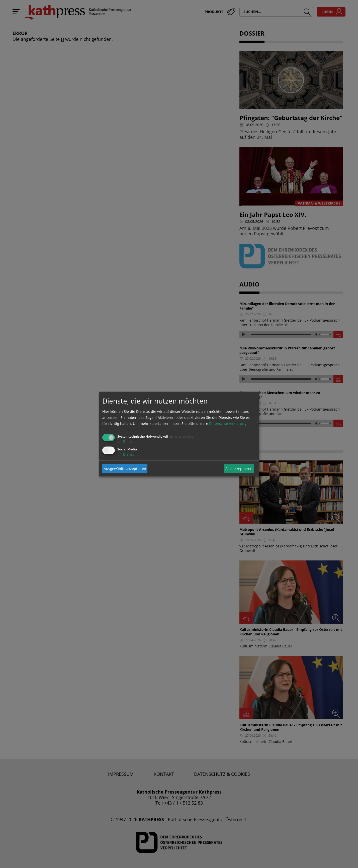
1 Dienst (126, 442)
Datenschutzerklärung (228, 423)
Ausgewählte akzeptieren (125, 468)
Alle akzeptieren (239, 468)
